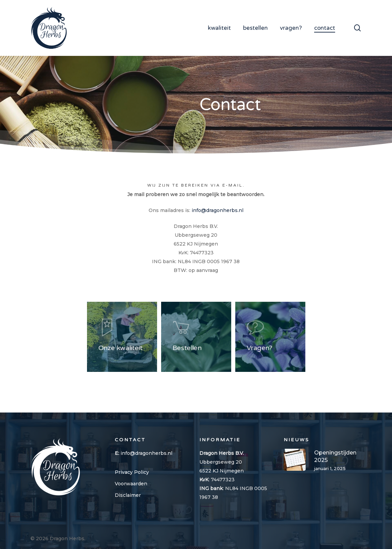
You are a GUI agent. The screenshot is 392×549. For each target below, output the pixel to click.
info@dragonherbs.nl (217, 210)
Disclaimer (128, 495)
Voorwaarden (131, 484)
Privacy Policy (132, 472)
